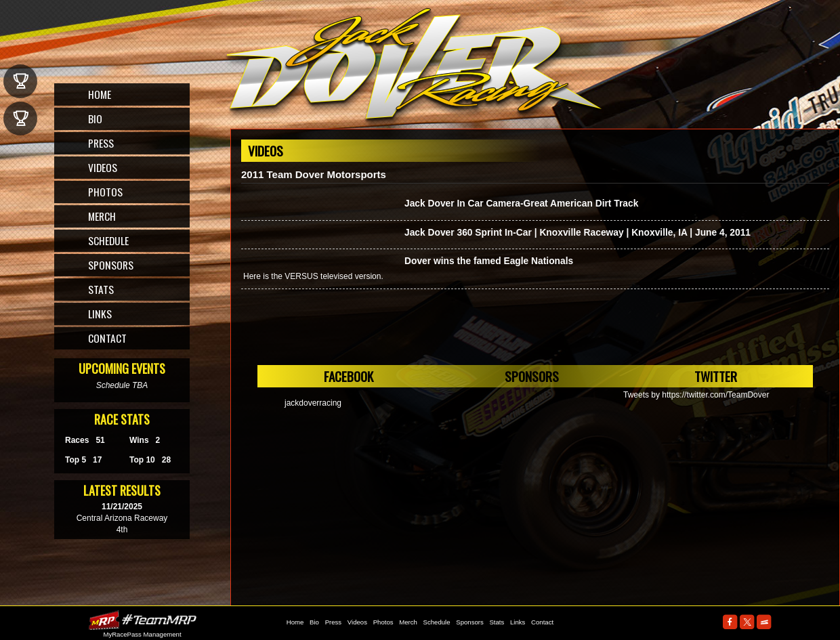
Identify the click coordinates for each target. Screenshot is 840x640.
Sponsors (111, 265)
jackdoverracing (313, 403)
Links (100, 314)
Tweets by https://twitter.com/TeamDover (696, 395)
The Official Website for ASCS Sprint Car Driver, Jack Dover (416, 70)
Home (100, 94)
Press (101, 143)
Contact (107, 338)
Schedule (108, 240)
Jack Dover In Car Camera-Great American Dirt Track (521, 204)
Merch (102, 216)
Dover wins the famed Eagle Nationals (489, 261)
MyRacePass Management (142, 634)
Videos (103, 167)
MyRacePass (142, 620)
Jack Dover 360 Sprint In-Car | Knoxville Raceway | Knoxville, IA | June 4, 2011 (577, 233)
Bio (95, 119)
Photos (105, 192)
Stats (101, 289)
